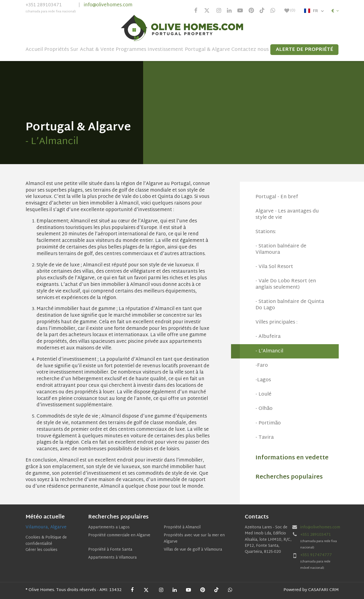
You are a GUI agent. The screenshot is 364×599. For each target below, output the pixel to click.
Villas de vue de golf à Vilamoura (193, 550)
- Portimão (268, 423)
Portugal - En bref (277, 197)
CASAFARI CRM (323, 590)
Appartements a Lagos (109, 527)
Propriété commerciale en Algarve (119, 535)
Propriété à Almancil (182, 527)
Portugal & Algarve (207, 50)
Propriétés (57, 50)
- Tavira (265, 437)
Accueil (34, 50)
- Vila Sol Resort (274, 267)
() (290, 11)
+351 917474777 (316, 555)
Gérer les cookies (41, 550)
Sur (74, 50)
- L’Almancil (269, 351)
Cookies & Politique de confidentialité (46, 541)
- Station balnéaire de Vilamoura (281, 249)
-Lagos (263, 380)
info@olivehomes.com (108, 5)
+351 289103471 (51, 9)
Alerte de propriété (305, 50)
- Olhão (264, 409)
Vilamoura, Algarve (46, 527)
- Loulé (263, 394)
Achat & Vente (97, 50)
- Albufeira (268, 337)
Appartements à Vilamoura (112, 558)
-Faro (262, 365)
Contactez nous (250, 50)
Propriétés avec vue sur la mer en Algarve (194, 538)
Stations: (266, 232)
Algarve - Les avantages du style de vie (287, 214)
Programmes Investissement (149, 50)
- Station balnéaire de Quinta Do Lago (290, 305)
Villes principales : (277, 322)
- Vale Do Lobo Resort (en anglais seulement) (286, 284)
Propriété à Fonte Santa (110, 550)
